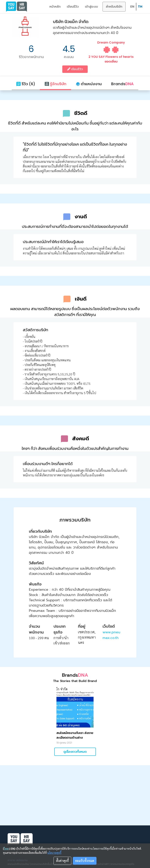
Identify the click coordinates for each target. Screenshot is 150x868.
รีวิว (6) (26, 84)
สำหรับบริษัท (114, 7)
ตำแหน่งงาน (89, 84)
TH (140, 7)
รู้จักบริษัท (55, 84)
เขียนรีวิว (73, 7)
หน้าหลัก (55, 7)
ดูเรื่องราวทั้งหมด (75, 752)
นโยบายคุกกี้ (54, 853)
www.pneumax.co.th (111, 635)
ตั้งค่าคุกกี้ (62, 861)
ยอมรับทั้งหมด (85, 861)
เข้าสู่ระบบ (91, 7)
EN (132, 7)
